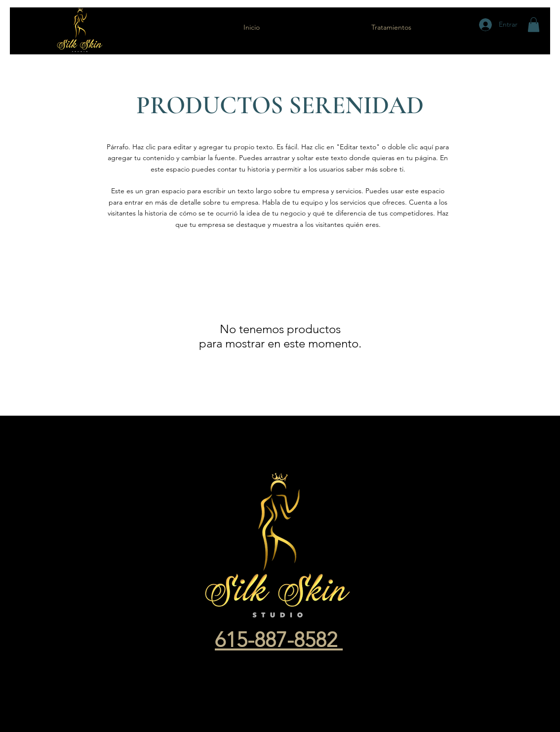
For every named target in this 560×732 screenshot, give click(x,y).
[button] (534, 25)
